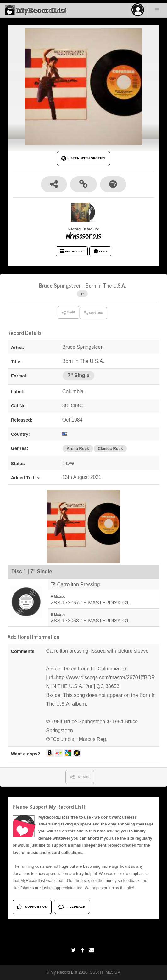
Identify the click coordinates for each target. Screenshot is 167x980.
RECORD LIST (72, 251)
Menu (157, 9)
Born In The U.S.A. (106, 285)
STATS (100, 251)
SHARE (80, 777)
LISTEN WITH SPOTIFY (83, 158)
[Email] (93, 950)
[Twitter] (74, 950)
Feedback (72, 907)
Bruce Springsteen (60, 285)
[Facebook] (83, 950)
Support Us (32, 907)
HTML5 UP (110, 972)
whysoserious (83, 236)
